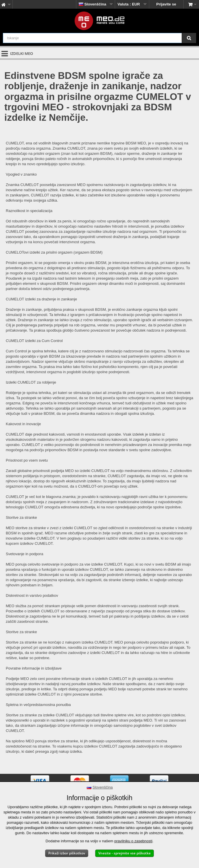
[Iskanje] (189, 38)
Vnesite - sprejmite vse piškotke (125, 853)
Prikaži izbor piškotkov (67, 853)
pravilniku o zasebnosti (133, 841)
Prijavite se (166, 4)
